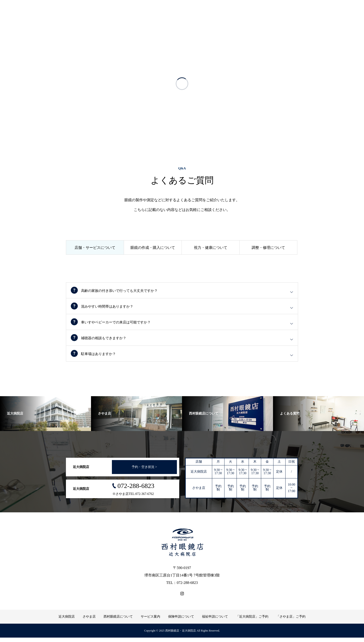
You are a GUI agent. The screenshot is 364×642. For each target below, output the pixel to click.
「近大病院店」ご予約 (252, 621)
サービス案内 (150, 621)
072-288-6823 (136, 490)
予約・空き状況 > (144, 471)
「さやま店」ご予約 (291, 621)
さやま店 (89, 621)
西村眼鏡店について (118, 621)
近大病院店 (67, 621)
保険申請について (181, 621)
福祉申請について (215, 621)
